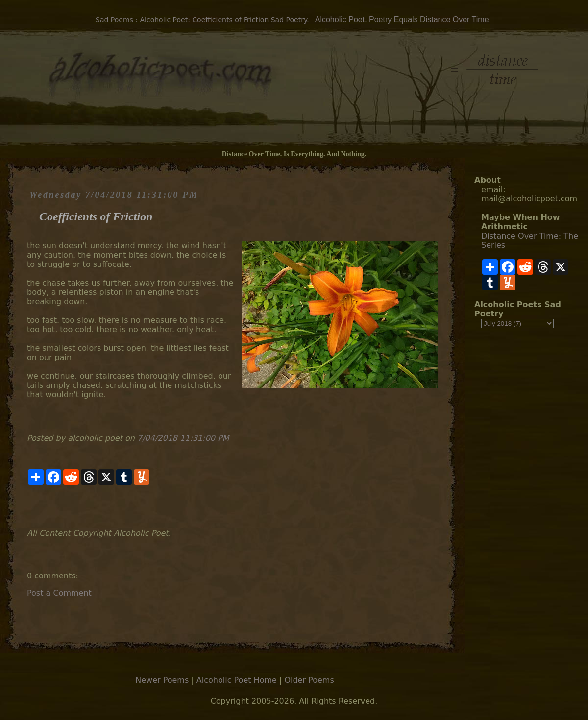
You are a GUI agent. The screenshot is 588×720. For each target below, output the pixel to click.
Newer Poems (162, 680)
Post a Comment (59, 593)
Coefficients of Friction (96, 216)
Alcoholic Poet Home (237, 680)
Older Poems (309, 680)
